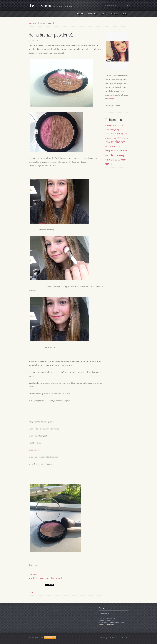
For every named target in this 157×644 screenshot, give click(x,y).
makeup (112, 146)
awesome (118, 150)
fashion (108, 164)
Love (119, 138)
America (125, 138)
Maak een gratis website (36, 638)
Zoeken (127, 5)
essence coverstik (35, 450)
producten (108, 138)
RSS (121, 638)
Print (127, 638)
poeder (48, 578)
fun (107, 156)
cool (125, 150)
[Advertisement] (123, 187)
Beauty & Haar (92, 14)
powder (42, 578)
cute (108, 159)
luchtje (118, 146)
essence (109, 125)
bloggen (120, 142)
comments (111, 99)
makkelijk (121, 155)
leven (112, 160)
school (117, 160)
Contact (125, 14)
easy (125, 134)
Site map (114, 638)
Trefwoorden (33, 575)
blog (107, 146)
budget (114, 138)
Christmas (121, 125)
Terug (31, 592)
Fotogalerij (114, 14)
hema (30, 578)
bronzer (36, 578)
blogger (109, 150)
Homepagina (105, 638)
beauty (123, 160)
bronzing (54, 578)
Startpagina (80, 14)
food (114, 126)
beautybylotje (115, 130)
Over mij (104, 14)
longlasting (119, 134)
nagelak (107, 134)
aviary (107, 130)
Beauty (109, 142)
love (112, 154)
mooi (60, 578)
